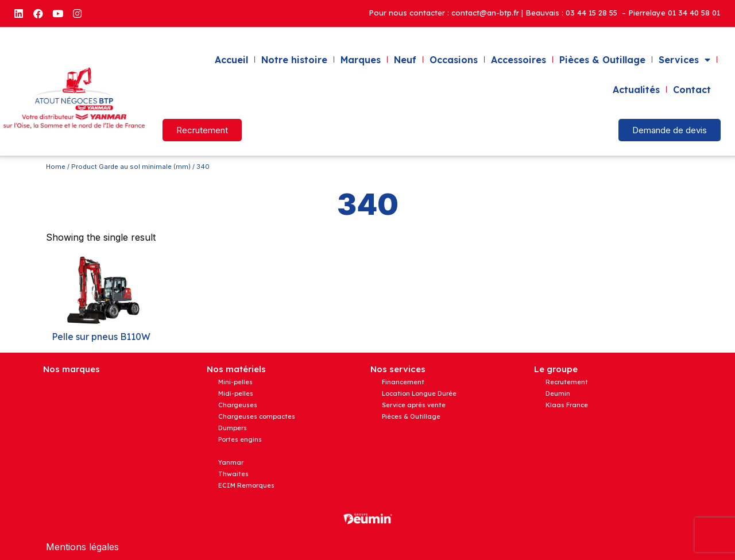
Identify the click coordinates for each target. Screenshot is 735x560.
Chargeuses (238, 405)
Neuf (405, 60)
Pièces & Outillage (602, 60)
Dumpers (233, 428)
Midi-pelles (236, 393)
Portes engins (240, 439)
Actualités (636, 90)
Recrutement (567, 382)
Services (684, 60)
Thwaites (233, 474)
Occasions (454, 60)
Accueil (231, 60)
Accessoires (519, 60)
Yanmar (231, 462)
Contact (692, 90)
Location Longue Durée (419, 393)
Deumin (558, 393)
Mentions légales (82, 547)
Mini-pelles (235, 382)
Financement (403, 382)
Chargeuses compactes (257, 416)
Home (56, 167)
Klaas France (567, 405)
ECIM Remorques (246, 485)
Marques (361, 60)
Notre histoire (294, 60)
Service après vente (414, 405)
